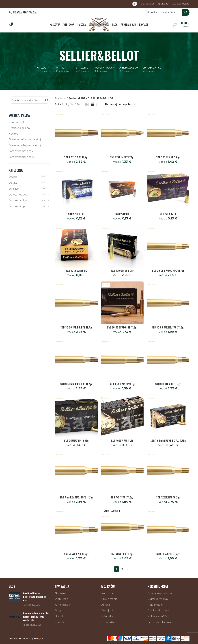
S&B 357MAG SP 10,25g (76, 441)
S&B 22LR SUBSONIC (76, 271)
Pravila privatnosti (159, 611)
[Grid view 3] (93, 104)
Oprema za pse (18, 207)
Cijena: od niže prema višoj (25, 139)
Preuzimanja (109, 599)
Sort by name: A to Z (21, 151)
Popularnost (16, 122)
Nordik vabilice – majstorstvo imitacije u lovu (35, 597)
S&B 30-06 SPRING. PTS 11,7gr (76, 327)
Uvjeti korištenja (158, 599)
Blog (58, 611)
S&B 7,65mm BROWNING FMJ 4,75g (168, 441)
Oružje (13, 177)
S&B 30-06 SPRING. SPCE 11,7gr (168, 327)
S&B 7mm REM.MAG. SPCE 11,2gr (76, 497)
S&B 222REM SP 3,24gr (122, 157)
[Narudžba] (120, 104)
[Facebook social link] (135, 4)
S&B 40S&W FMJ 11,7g (122, 441)
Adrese (106, 605)
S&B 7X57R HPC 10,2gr (168, 497)
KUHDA (39, 639)
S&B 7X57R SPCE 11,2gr (76, 554)
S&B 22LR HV (122, 214)
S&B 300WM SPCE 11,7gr (168, 384)
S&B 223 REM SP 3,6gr (168, 157)
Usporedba (108, 622)
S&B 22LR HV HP (168, 214)
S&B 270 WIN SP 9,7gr (122, 271)
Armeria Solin (63, 605)
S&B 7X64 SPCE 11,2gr (168, 554)
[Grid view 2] (87, 104)
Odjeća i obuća (18, 195)
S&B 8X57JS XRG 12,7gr (76, 157)
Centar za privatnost (160, 593)
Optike (13, 183)
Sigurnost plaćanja (159, 622)
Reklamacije (155, 605)
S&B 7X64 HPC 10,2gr (122, 554)
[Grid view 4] (98, 104)
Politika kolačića (158, 616)
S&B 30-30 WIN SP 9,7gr (122, 384)
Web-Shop (62, 599)
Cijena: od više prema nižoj (25, 145)
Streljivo (14, 189)
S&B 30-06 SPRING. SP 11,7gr (122, 327)
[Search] (167, 12)
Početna (60, 98)
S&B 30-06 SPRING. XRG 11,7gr (76, 384)
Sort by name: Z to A (21, 157)
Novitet (13, 134)
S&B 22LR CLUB (76, 214)
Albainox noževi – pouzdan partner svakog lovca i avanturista (36, 617)
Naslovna (61, 593)
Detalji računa (110, 611)
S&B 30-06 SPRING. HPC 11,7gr (168, 271)
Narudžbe (108, 593)
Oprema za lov (18, 201)
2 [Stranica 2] (122, 569)
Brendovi (61, 616)
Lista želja (107, 616)
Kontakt (60, 622)
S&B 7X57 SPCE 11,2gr (122, 497)
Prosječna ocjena (19, 128)
